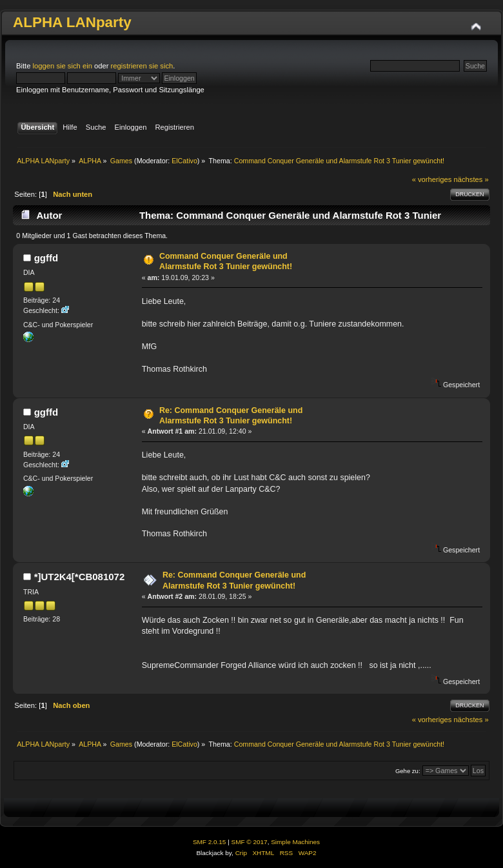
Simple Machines (295, 842)
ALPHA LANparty (72, 22)
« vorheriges (432, 179)
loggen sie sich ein (63, 66)
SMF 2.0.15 (210, 842)
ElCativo (184, 161)
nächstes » (471, 179)
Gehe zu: (408, 771)
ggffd (46, 258)
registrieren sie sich (142, 66)
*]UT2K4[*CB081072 (80, 577)
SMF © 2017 (250, 842)
